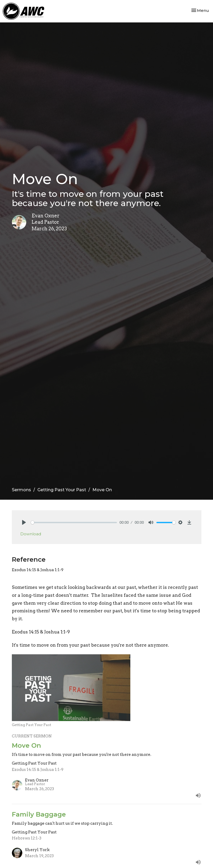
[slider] (74, 523)
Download (31, 534)
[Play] (24, 522)
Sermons (21, 490)
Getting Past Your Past (62, 490)
